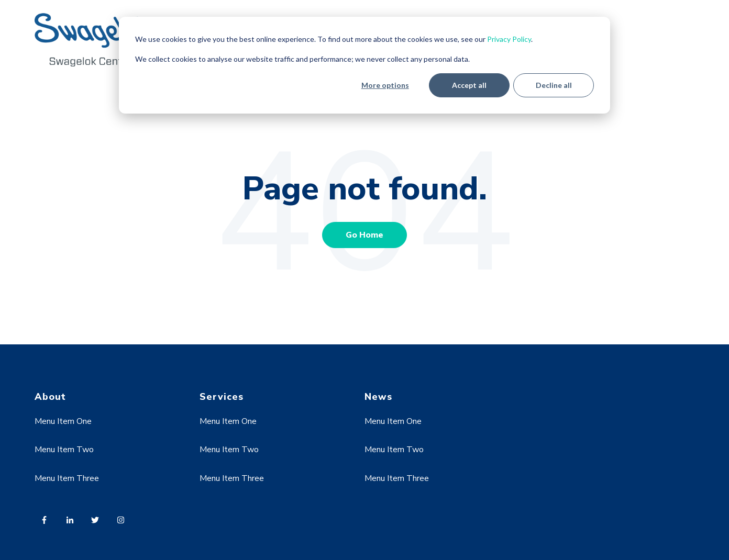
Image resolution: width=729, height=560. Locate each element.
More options (385, 85)
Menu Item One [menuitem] (63, 421)
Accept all (469, 85)
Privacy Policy (509, 39)
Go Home (364, 235)
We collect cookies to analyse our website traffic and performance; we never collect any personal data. (302, 59)
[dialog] (364, 65)
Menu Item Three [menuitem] (67, 478)
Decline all (554, 85)
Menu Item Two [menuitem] (64, 450)
